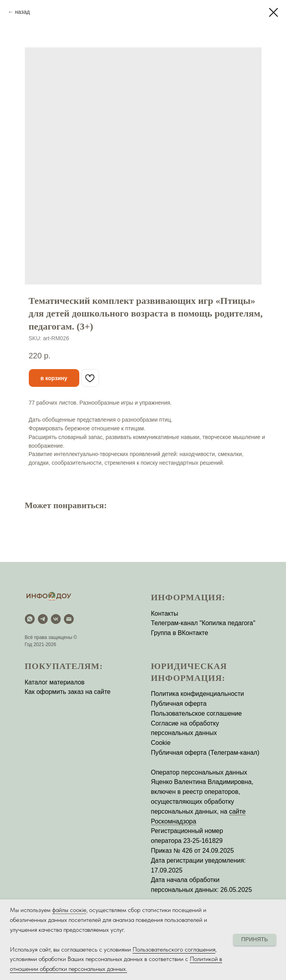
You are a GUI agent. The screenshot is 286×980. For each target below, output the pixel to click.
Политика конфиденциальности (198, 694)
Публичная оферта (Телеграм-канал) (205, 753)
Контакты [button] (165, 613)
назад (22, 12)
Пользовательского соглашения (174, 949)
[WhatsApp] (30, 619)
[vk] (56, 619)
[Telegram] (43, 619)
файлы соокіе (69, 910)
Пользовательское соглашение (196, 713)
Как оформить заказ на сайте (68, 692)
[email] (69, 619)
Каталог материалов (55, 682)
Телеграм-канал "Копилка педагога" (203, 623)
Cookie (161, 743)
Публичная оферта (179, 704)
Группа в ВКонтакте (180, 633)
